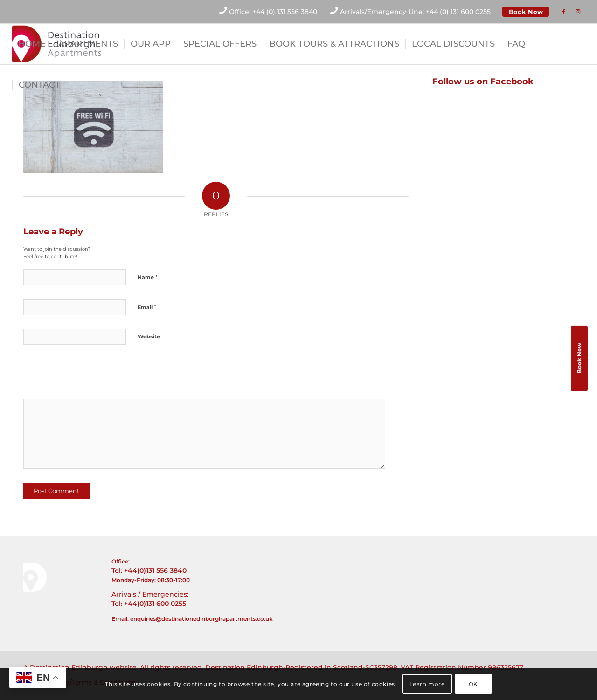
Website (149, 336)
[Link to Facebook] (564, 12)
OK (473, 684)
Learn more (427, 684)
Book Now (526, 12)
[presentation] (87, 375)
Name (148, 277)
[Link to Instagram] (578, 12)
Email (147, 307)
